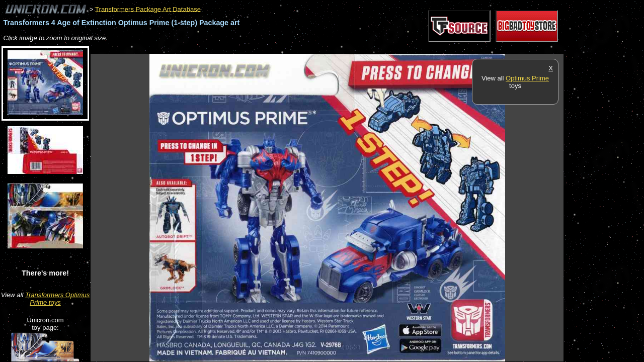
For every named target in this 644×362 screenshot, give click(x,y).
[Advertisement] (274, 49)
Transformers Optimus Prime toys (57, 299)
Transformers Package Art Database (148, 9)
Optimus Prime (527, 78)
